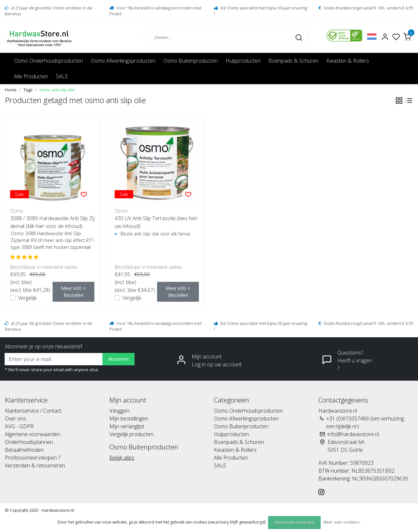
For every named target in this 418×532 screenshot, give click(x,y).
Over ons (16, 418)
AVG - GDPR (19, 426)
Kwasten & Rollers (348, 61)
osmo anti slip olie (57, 90)
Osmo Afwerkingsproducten (123, 61)
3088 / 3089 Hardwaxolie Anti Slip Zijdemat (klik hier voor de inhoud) (52, 222)
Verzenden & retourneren (35, 465)
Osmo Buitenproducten (191, 61)
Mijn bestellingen (129, 418)
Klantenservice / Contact (33, 411)
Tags (28, 90)
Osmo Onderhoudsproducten (48, 61)
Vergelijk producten (131, 434)
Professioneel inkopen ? (32, 458)
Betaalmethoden (24, 450)
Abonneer (119, 359)
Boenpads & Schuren (293, 61)
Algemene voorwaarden (33, 434)
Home (11, 90)
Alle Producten (31, 76)
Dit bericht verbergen (294, 522)
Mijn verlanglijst (127, 426)
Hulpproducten (243, 61)
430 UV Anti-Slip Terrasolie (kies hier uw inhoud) (156, 222)
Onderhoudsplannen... (30, 442)
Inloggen (119, 411)
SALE (62, 76)
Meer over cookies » (342, 522)
